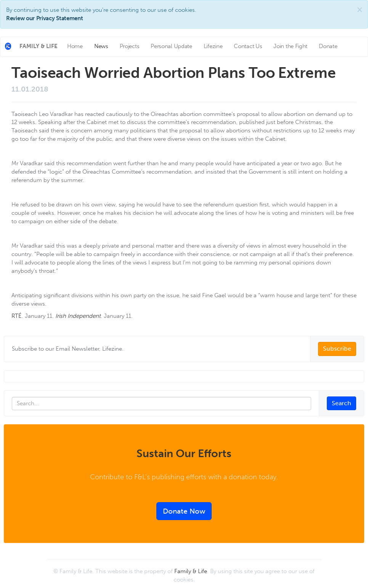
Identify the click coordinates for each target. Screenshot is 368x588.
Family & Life (191, 571)
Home (75, 46)
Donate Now (184, 511)
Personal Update (171, 46)
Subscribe (337, 349)
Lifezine (213, 46)
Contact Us (248, 46)
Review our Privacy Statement (45, 18)
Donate (328, 46)
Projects (130, 46)
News (101, 46)
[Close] (360, 10)
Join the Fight (290, 46)
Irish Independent (78, 316)
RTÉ (17, 316)
